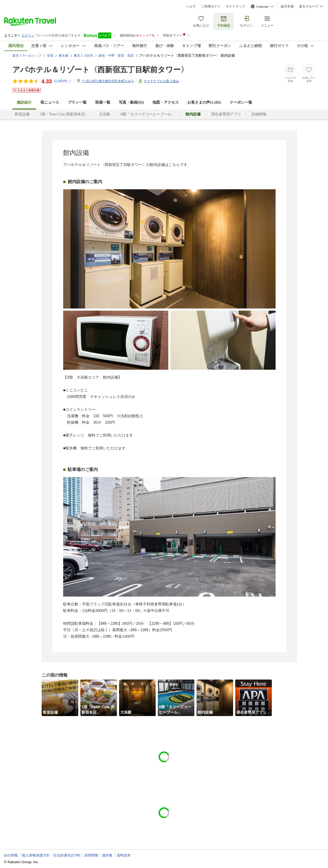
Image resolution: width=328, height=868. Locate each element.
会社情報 (11, 855)
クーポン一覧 (241, 102)
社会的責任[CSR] (67, 855)
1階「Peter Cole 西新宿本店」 (64, 114)
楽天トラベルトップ (27, 56)
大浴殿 (105, 114)
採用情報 (91, 855)
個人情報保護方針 (36, 855)
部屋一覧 (103, 102)
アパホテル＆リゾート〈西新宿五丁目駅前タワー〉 (100, 70)
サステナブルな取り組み (161, 81)
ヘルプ (191, 6)
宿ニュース (50, 102)
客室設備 (22, 114)
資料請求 (124, 855)
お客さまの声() (204, 102)
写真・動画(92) (131, 102)
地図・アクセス (166, 102)
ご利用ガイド (211, 6)
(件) (63, 81)
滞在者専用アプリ (226, 114)
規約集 (107, 855)
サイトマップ (236, 6)
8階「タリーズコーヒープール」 (148, 114)
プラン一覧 (77, 102)
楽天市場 (287, 6)
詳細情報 (259, 114)
